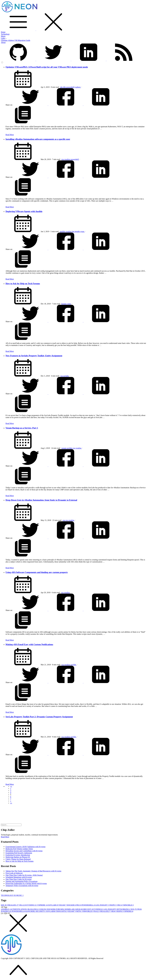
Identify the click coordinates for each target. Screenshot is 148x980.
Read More (10, 135)
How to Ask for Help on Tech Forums (23, 284)
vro (67, 520)
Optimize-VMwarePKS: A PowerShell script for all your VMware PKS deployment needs (47, 67)
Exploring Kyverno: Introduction (18, 855)
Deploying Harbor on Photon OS (18, 857)
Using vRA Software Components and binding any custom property (37, 572)
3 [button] (11, 791)
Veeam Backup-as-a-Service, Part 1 (22, 428)
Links (4, 38)
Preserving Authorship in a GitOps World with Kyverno (26, 883)
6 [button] (11, 797)
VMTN (78, 911)
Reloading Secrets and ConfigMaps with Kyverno (24, 851)
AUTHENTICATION (19, 909)
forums (64, 304)
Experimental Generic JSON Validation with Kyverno (25, 847)
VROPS (113, 905)
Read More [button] (5, 837)
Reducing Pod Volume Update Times (19, 849)
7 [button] (11, 799)
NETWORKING (123, 909)
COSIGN (43, 909)
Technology (5, 34)
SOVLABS (53, 905)
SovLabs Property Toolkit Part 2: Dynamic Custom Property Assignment (39, 717)
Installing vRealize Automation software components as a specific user (38, 139)
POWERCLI (6, 911)
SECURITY (41, 911)
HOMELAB (70, 909)
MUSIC (20, 895)
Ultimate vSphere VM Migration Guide (16, 40)
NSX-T (134, 909)
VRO (120, 905)
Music (3, 36)
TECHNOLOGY (9, 895)
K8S (4, 905)
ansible (63, 231)
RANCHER (31, 911)
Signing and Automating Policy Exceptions (22, 881)
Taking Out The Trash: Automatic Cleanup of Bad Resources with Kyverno (33, 871)
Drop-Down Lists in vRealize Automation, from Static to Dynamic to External (41, 500)
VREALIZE (13, 905)
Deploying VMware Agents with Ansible (24, 211)
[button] (11, 786)
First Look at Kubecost (14, 873)
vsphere (78, 87)
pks (62, 87)
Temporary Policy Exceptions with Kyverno (22, 886)
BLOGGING (33, 909)
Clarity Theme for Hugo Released (18, 859)
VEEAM (63, 905)
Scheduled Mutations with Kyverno (19, 877)
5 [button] (11, 795)
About (3, 42)
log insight (76, 231)
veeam (64, 448)
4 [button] (11, 793)
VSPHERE (43, 905)
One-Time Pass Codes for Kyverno (18, 879)
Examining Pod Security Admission (19, 853)
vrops (83, 231)
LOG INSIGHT (102, 905)
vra (63, 159)
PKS (79, 905)
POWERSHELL (89, 905)
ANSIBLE (5, 909)
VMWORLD (128, 905)
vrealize (67, 159)
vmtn (69, 304)
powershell (71, 87)
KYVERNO (31, 905)
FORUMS (60, 909)
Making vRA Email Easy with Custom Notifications (29, 644)
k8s (65, 87)
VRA (22, 905)
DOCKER (72, 905)
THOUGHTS (62, 911)
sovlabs (66, 376)
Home (3, 32)
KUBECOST (86, 909)
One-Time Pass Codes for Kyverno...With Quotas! (24, 875)
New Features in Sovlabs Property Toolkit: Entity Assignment (34, 356)
